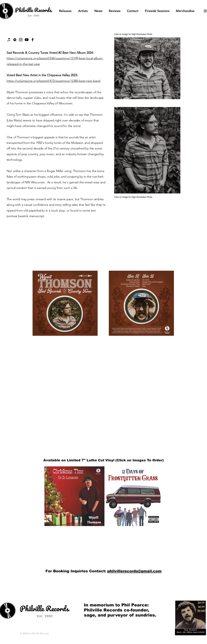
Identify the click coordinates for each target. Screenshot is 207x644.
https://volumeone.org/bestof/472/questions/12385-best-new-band (53, 81)
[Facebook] (33, 40)
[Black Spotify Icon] (15, 40)
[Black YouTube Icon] (27, 40)
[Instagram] (21, 40)
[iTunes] (9, 40)
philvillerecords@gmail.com (134, 571)
